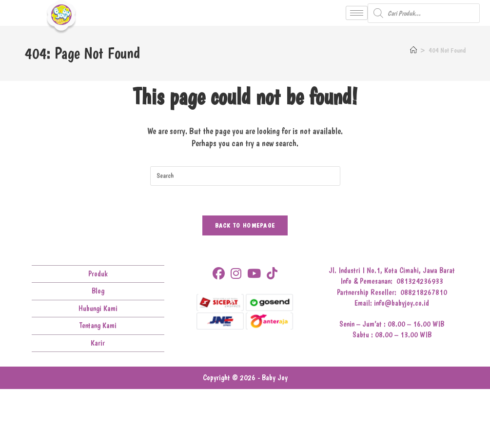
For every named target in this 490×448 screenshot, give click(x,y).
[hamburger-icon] (357, 13)
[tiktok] (272, 274)
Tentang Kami (98, 325)
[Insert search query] (245, 176)
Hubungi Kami (98, 308)
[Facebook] (219, 274)
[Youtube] (254, 274)
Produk (98, 274)
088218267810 (424, 292)
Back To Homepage (245, 225)
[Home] (413, 50)
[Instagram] (236, 274)
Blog (98, 291)
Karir (98, 343)
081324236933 (420, 281)
